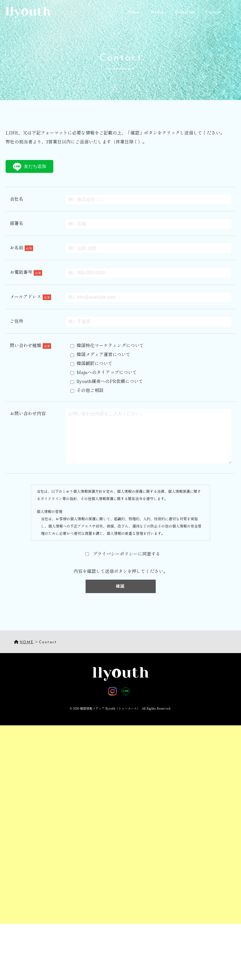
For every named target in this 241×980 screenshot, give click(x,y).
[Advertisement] (120, 797)
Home (134, 12)
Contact (213, 12)
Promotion (185, 12)
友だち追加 (30, 167)
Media (157, 12)
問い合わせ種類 (30, 345)
